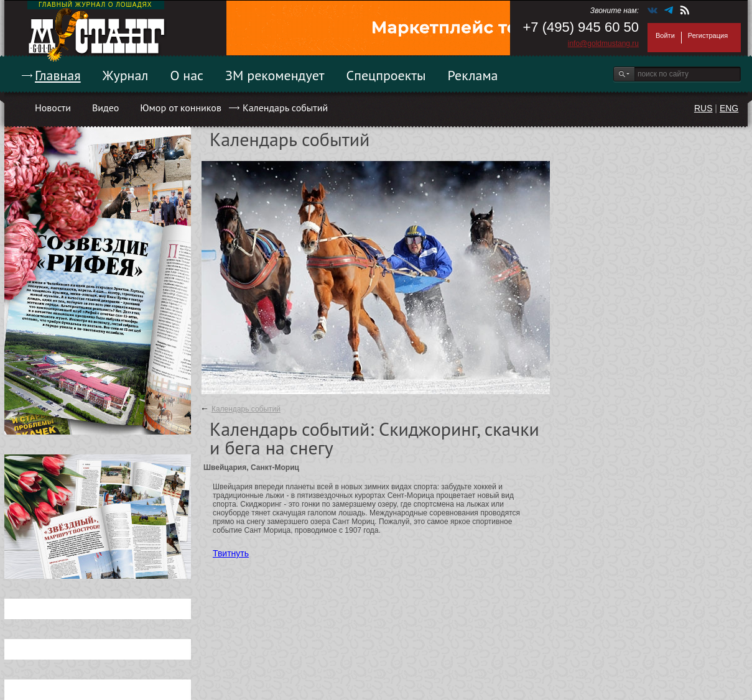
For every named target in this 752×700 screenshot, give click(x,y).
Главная (58, 75)
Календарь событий (285, 108)
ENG (729, 108)
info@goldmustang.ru (603, 44)
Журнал (126, 75)
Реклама (473, 75)
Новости (53, 108)
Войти (665, 35)
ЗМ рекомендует (275, 75)
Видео (105, 108)
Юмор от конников (181, 108)
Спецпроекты (386, 75)
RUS (703, 108)
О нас (187, 75)
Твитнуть (231, 553)
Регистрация (708, 35)
